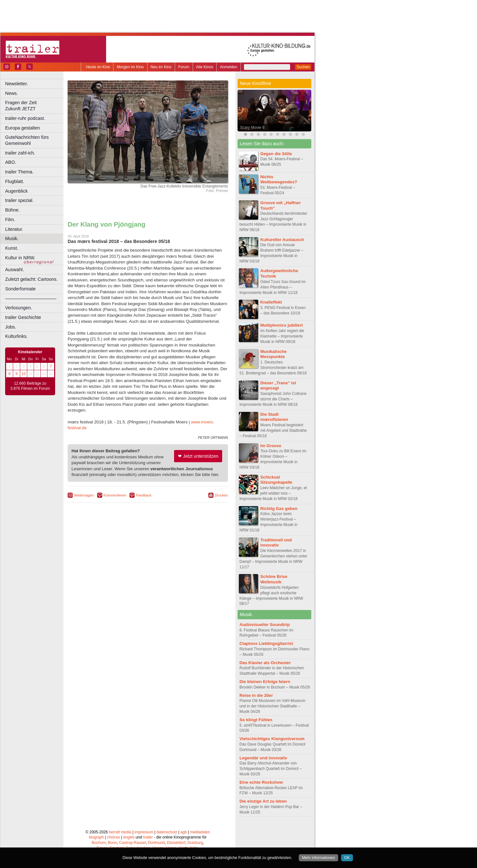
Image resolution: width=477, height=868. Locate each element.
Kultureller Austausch (282, 240)
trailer (148, 837)
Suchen (303, 67)
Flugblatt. (15, 181)
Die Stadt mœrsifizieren (274, 417)
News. (12, 93)
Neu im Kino (161, 67)
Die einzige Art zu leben (263, 801)
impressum (144, 832)
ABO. (11, 162)
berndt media (120, 832)
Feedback (144, 495)
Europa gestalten (23, 128)
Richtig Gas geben (279, 509)
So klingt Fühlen (256, 720)
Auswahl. (14, 270)
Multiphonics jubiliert (282, 325)
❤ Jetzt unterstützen (198, 456)
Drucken (221, 495)
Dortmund (156, 843)
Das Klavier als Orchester (265, 663)
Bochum (99, 843)
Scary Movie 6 (252, 128)
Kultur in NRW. (20, 258)
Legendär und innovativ (263, 758)
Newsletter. (17, 84)
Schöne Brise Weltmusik (274, 579)
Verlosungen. (19, 308)
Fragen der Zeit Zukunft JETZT (35, 106)
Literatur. (14, 229)
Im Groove (271, 446)
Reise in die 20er (256, 695)
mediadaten (200, 832)
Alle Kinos (205, 67)
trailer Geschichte (23, 317)
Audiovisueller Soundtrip (265, 625)
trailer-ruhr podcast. (25, 118)
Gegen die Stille (276, 154)
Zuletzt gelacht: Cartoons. (31, 279)
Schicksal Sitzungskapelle (276, 480)
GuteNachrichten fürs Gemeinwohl (27, 140)
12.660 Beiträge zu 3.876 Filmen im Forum (30, 386)
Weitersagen (84, 495)
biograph (96, 837)
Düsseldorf (176, 843)
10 (24, 374)
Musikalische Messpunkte (273, 354)
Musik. (12, 238)
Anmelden (229, 67)
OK (347, 858)
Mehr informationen (318, 858)
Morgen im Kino (130, 67)
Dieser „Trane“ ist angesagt (278, 386)
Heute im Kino (98, 67)
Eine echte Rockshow (261, 782)
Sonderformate (20, 289)
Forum (184, 67)
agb (184, 832)
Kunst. (12, 248)
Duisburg (195, 843)
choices (114, 837)
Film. (10, 220)
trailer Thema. (19, 172)
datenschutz (167, 832)
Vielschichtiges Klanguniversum (272, 739)
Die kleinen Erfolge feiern (265, 682)
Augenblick (16, 191)
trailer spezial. (19, 200)
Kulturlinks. (16, 336)
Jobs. (11, 327)
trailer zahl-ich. (20, 153)
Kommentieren (115, 495)
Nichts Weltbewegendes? (279, 179)
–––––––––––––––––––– (31, 298)
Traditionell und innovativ (276, 543)
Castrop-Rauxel (132, 843)
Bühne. (13, 210)
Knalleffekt (271, 302)
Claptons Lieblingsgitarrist (266, 643)
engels (129, 837)
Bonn (113, 843)
